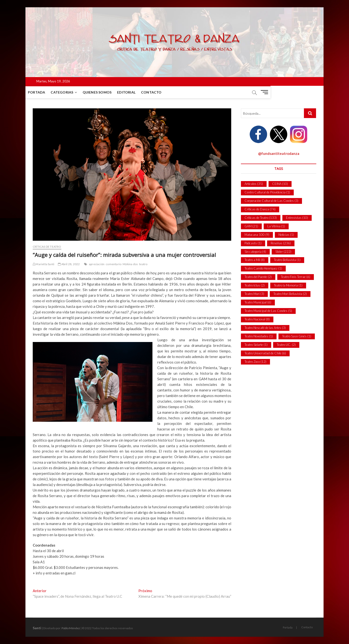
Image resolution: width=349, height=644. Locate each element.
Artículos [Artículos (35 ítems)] (254, 184)
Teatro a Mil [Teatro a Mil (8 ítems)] (255, 260)
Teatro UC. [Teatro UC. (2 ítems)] (286, 345)
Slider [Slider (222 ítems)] (283, 252)
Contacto (159, 92)
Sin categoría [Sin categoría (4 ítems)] (255, 252)
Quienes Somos (104, 92)
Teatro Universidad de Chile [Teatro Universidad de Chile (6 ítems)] (265, 353)
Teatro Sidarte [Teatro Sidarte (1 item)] (256, 345)
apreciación (97, 264)
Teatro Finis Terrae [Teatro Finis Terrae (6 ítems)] (296, 277)
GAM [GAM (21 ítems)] (251, 226)
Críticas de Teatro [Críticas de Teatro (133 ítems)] (261, 218)
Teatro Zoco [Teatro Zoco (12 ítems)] (255, 362)
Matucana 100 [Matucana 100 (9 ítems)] (257, 235)
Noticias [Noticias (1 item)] (286, 235)
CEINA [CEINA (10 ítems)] (280, 184)
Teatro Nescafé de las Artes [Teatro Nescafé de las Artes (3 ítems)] (265, 328)
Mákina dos (130, 264)
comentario (114, 264)
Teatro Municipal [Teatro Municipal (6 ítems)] (258, 302)
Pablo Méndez (71, 628)
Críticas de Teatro (47, 247)
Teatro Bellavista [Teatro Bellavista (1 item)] (287, 260)
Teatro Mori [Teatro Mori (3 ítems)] (254, 294)
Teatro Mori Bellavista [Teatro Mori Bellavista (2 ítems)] (290, 294)
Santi (37, 628)
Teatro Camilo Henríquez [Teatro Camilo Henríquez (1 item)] (263, 268)
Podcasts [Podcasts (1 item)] (253, 243)
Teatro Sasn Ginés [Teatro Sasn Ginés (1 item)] (297, 336)
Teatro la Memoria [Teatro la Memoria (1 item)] (288, 285)
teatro (143, 264)
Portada (44, 92)
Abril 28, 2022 (69, 264)
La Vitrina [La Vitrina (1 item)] (276, 226)
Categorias (69, 92)
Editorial (134, 92)
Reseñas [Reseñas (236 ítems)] (281, 243)
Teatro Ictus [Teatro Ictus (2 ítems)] (255, 285)
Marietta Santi (44, 264)
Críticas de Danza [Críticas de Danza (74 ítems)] (260, 209)
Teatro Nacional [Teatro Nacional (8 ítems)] (257, 319)
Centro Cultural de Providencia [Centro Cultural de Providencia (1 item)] (267, 192)
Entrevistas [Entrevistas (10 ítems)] (297, 218)
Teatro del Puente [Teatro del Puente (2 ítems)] (258, 277)
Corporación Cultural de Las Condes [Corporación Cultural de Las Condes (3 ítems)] (271, 201)
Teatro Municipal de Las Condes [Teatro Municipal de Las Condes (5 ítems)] (268, 311)
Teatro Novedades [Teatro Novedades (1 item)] (259, 336)
